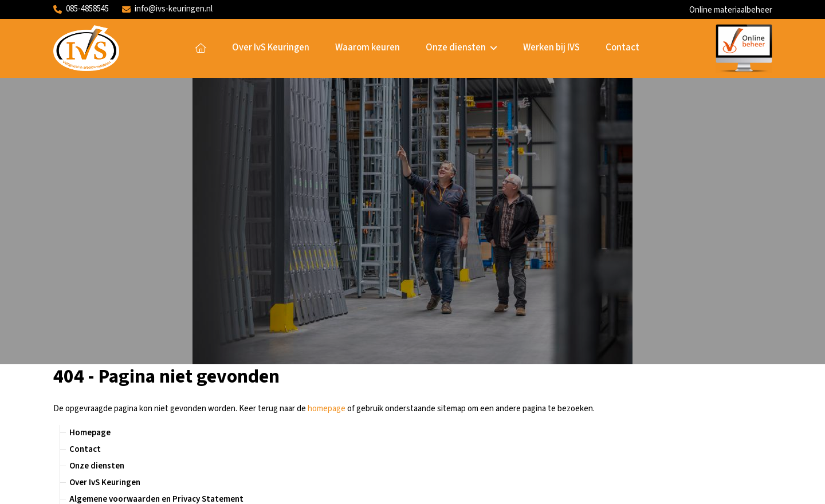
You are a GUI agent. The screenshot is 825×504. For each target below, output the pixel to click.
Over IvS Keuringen (271, 48)
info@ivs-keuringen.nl (168, 9)
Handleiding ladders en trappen (129, 246)
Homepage (201, 48)
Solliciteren (588, 379)
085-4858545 (81, 9)
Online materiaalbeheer (731, 10)
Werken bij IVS (551, 48)
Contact (622, 48)
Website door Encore (90, 488)
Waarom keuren (368, 48)
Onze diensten (462, 48)
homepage (327, 122)
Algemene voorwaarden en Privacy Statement (156, 213)
